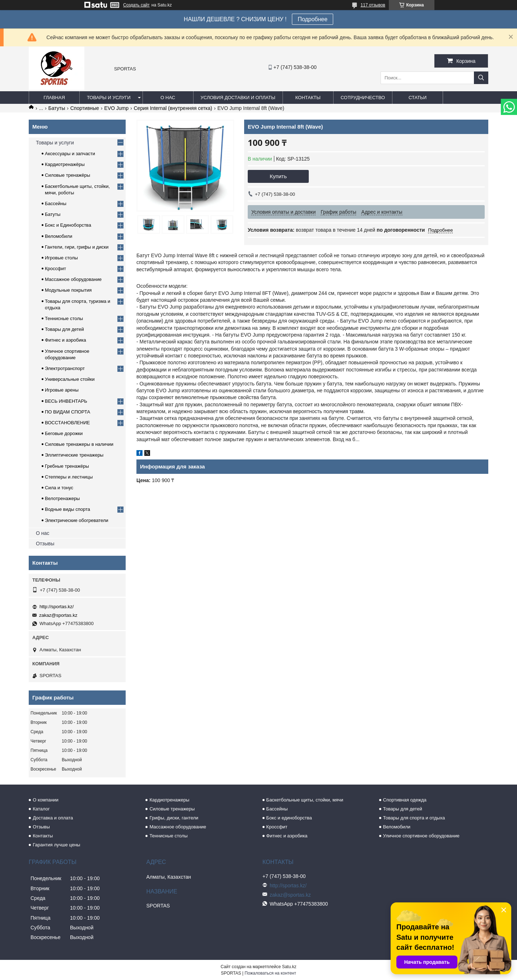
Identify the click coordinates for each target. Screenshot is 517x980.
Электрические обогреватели (77, 520)
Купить (278, 176)
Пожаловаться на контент (270, 973)
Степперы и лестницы (69, 477)
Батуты (57, 108)
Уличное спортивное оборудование (421, 836)
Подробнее (313, 19)
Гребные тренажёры (67, 466)
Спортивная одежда (405, 800)
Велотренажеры (62, 498)
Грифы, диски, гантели (174, 818)
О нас (168, 98)
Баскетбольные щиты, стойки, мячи (305, 800)
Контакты (308, 98)
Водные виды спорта (67, 509)
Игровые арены (62, 390)
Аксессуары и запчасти (70, 154)
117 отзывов (373, 5)
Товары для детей (64, 329)
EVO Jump (116, 108)
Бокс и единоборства (289, 818)
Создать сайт (136, 5)
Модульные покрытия (68, 290)
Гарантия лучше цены (56, 845)
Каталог (41, 809)
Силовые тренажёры (67, 175)
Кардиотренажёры (65, 164)
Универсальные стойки (70, 379)
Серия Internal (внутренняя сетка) (173, 108)
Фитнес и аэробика (66, 340)
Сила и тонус (59, 488)
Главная (54, 98)
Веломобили (59, 236)
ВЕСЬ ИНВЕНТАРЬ (66, 401)
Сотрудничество (363, 98)
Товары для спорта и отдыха (414, 818)
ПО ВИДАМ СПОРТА (67, 412)
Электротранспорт (65, 368)
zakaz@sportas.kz (58, 615)
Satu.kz (289, 967)
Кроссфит (55, 269)
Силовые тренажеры (172, 809)
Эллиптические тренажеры (74, 455)
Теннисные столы (64, 318)
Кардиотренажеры (169, 800)
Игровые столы (61, 258)
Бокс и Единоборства (68, 225)
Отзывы (45, 544)
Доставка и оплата (53, 818)
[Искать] (481, 78)
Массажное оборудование (73, 279)
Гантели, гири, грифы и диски (77, 247)
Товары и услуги (109, 98)
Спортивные (85, 108)
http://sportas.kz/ (57, 607)
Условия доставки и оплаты (238, 98)
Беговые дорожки (64, 433)
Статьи (418, 98)
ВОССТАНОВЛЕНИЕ (67, 423)
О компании (46, 800)
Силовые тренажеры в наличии (79, 444)
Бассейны (56, 204)
